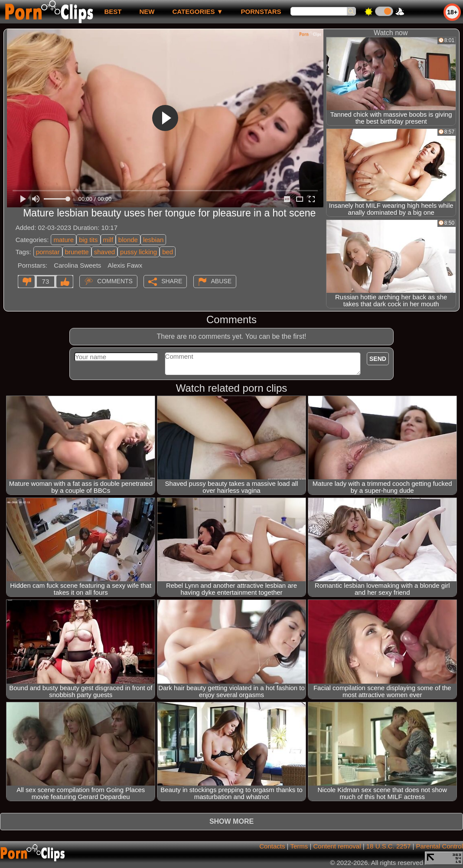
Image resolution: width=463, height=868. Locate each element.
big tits (88, 240)
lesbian (153, 240)
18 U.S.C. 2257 (389, 846)
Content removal (337, 846)
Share (172, 281)
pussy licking (139, 252)
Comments (115, 281)
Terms (299, 846)
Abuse (221, 281)
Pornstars (261, 11)
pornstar (48, 252)
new (147, 11)
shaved (104, 252)
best (113, 11)
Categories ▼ (197, 11)
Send (378, 359)
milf (108, 240)
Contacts (272, 846)
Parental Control (440, 846)
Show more (231, 821)
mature (64, 240)
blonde (128, 240)
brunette (77, 252)
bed (168, 252)
